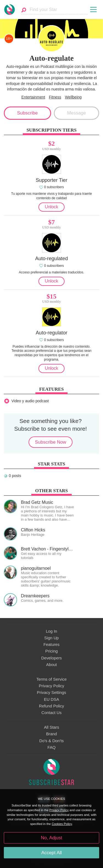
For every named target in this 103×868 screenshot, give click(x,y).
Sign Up (51, 638)
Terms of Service (51, 679)
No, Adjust (51, 838)
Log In (51, 631)
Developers (51, 658)
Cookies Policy (62, 824)
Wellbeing (73, 97)
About (51, 665)
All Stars (51, 727)
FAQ (52, 747)
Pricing (51, 651)
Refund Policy (52, 706)
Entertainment (33, 97)
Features (51, 645)
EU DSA (51, 699)
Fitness (55, 97)
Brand (52, 734)
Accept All (51, 853)
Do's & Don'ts (51, 741)
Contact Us (51, 713)
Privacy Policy (51, 686)
